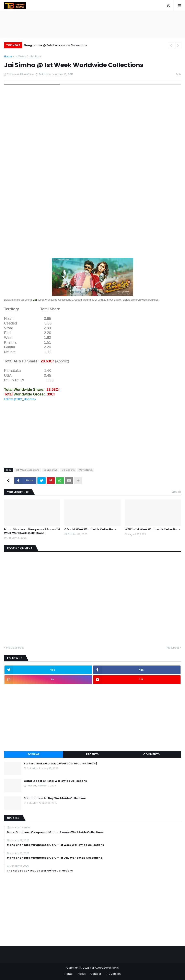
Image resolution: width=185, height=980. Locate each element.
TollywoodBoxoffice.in (104, 968)
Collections (68, 470)
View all (176, 492)
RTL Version (113, 974)
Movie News (86, 470)
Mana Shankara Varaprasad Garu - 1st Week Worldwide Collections (32, 531)
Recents (92, 754)
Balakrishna (51, 470)
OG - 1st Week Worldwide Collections (90, 529)
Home (8, 56)
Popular (34, 754)
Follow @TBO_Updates (20, 399)
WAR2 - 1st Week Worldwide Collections (152, 529)
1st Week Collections (28, 56)
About (82, 974)
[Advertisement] (92, 225)
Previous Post (15, 648)
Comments (152, 754)
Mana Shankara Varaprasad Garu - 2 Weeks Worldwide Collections (55, 832)
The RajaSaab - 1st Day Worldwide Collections (40, 871)
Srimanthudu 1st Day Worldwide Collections (55, 798)
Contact (96, 974)
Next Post (173, 648)
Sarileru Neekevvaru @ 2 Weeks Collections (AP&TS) (60, 764)
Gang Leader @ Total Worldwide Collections (55, 45)
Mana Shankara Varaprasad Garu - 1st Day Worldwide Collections (54, 858)
